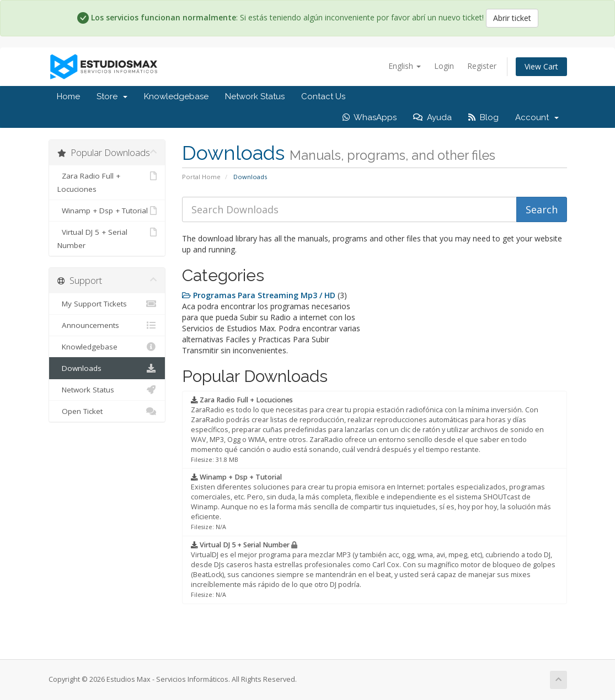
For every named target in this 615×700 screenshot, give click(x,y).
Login (444, 66)
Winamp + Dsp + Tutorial (107, 211)
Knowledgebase (176, 96)
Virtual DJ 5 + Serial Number (107, 238)
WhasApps (370, 117)
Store (112, 96)
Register (482, 66)
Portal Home (201, 177)
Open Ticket (107, 411)
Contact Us (323, 96)
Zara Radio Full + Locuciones (107, 182)
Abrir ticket (512, 18)
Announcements (107, 325)
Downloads (107, 368)
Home (68, 96)
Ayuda (432, 117)
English (405, 66)
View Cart (541, 66)
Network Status (255, 96)
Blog (483, 117)
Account (537, 117)
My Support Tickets (107, 304)
